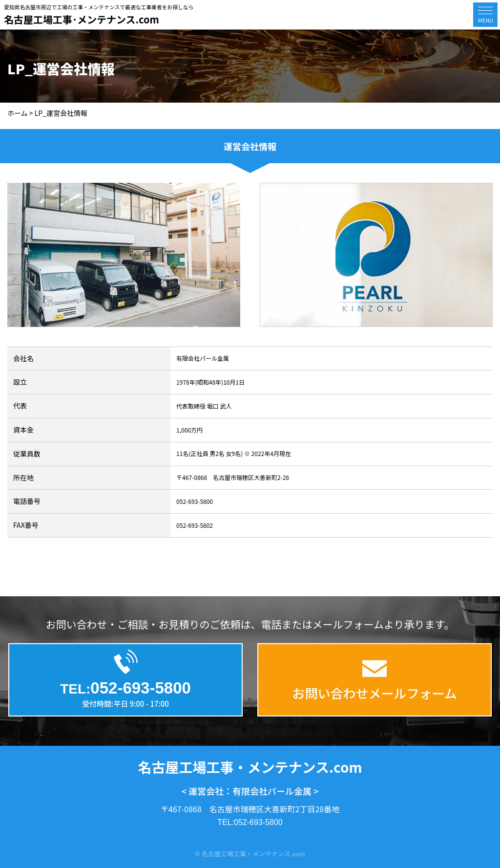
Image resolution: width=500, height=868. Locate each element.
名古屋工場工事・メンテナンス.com (250, 767)
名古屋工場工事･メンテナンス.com (82, 19)
